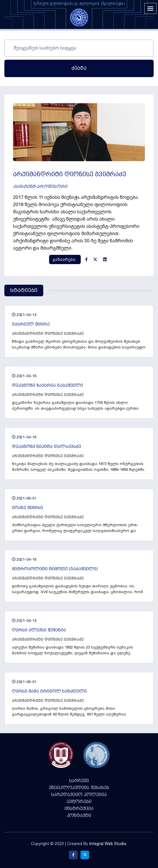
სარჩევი (79, 781)
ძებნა (79, 68)
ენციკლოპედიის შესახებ (79, 788)
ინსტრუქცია (79, 809)
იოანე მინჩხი (27, 508)
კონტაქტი (79, 816)
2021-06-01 (24, 498)
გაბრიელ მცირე (31, 324)
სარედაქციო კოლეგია (79, 795)
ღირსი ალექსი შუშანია (39, 630)
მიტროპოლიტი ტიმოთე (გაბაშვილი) (55, 569)
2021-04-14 (24, 315)
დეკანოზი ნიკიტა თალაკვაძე (46, 447)
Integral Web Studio (108, 844)
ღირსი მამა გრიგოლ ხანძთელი (49, 691)
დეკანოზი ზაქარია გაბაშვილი (47, 385)
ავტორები (79, 802)
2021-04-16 (24, 376)
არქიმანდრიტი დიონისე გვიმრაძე (48, 334)
